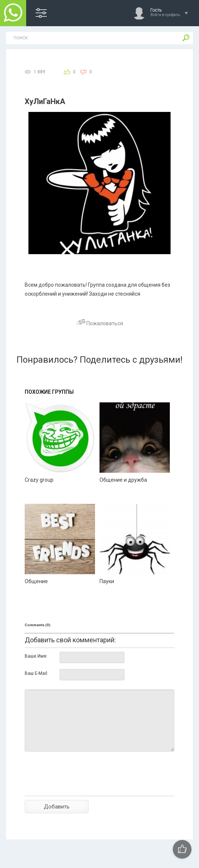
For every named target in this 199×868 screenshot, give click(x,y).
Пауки (107, 581)
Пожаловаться (100, 323)
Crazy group (39, 480)
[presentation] (82, 787)
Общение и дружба (123, 480)
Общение (36, 581)
